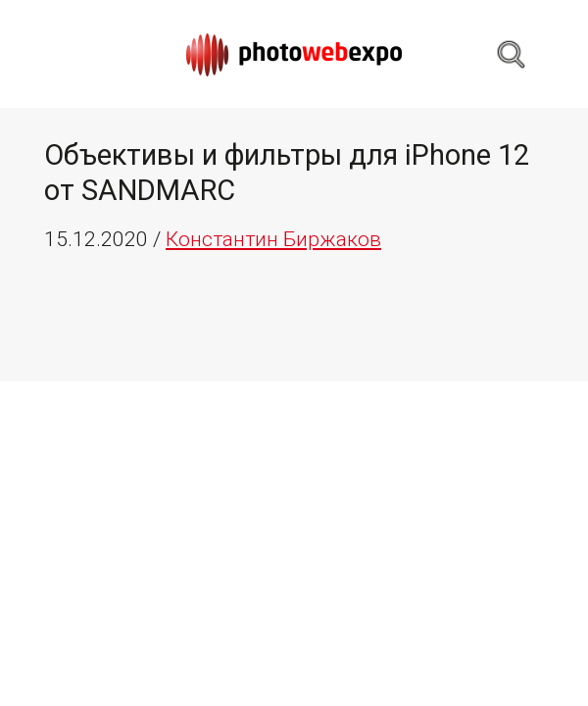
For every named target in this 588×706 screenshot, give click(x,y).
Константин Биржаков (273, 239)
